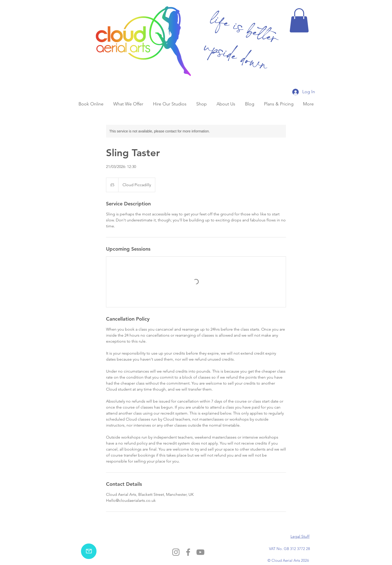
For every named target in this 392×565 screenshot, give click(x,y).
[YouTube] (200, 552)
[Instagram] (176, 552)
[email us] (89, 551)
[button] (299, 20)
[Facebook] (188, 552)
